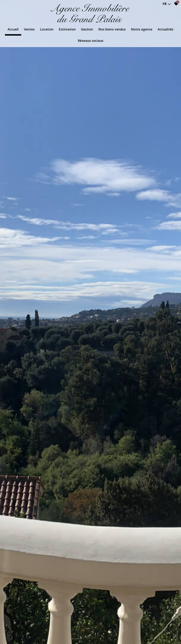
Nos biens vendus (112, 29)
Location (47, 29)
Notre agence (142, 29)
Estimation (67, 29)
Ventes (29, 29)
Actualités (166, 29)
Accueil (13, 29)
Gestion (87, 29)
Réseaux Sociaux (91, 41)
